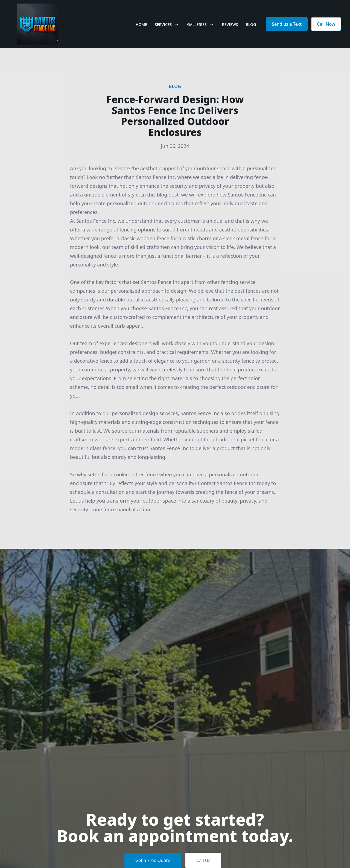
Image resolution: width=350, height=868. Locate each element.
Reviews (230, 24)
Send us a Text (287, 24)
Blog (251, 24)
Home (141, 24)
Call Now (326, 24)
